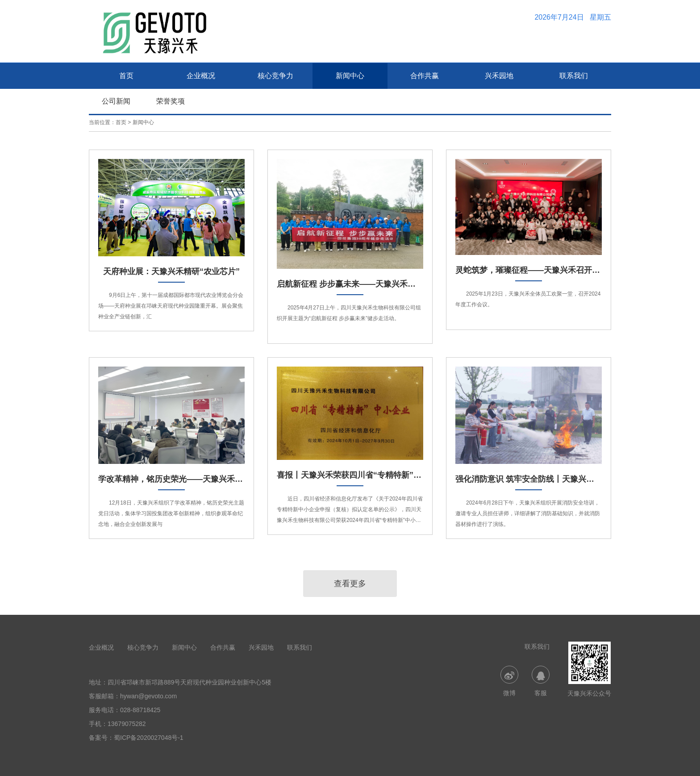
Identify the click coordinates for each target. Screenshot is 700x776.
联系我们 (574, 76)
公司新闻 (116, 101)
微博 (509, 681)
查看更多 (350, 584)
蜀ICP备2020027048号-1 (149, 738)
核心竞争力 (275, 76)
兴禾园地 (499, 76)
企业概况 (201, 76)
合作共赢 (425, 76)
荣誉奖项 (171, 101)
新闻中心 (350, 76)
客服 (541, 681)
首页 (126, 76)
